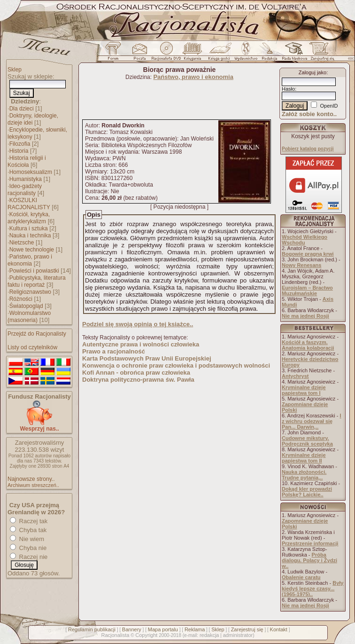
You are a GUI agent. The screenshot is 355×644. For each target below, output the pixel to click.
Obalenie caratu (301, 577)
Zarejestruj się (247, 629)
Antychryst (295, 376)
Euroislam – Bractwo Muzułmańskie (307, 291)
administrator (238, 635)
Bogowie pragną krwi (308, 254)
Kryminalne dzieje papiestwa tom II (304, 458)
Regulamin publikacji (92, 629)
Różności (21, 299)
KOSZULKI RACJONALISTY (29, 204)
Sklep (15, 70)
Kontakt (279, 629)
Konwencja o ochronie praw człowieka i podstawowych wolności (176, 365)
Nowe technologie (32, 250)
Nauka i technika (30, 236)
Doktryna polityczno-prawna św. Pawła (138, 380)
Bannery (132, 629)
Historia (19, 151)
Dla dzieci (22, 109)
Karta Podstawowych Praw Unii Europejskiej (147, 358)
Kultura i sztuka (29, 228)
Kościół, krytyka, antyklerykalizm (29, 218)
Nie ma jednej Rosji (305, 316)
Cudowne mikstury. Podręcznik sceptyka (307, 441)
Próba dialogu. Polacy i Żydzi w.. (309, 560)
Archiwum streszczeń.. (33, 485)
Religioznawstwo (30, 292)
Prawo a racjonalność (114, 351)
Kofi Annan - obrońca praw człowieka (136, 373)
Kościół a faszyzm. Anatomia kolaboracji (308, 345)
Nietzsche (22, 243)
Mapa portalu (163, 629)
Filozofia (20, 144)
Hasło (288, 89)
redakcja (209, 635)
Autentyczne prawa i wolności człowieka (141, 344)
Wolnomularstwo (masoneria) (29, 317)
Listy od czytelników (32, 347)
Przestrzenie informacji (310, 543)
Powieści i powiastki (34, 271)
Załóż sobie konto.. (309, 114)
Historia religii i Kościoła (27, 161)
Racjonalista (115, 635)
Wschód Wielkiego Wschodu (305, 240)
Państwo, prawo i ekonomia (30, 260)
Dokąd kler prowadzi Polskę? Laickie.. (307, 492)
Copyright (146, 635)
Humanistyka (26, 179)
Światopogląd (26, 306)
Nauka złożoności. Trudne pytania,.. (304, 475)
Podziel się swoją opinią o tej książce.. (138, 324)
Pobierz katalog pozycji (308, 149)
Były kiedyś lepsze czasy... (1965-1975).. (313, 589)
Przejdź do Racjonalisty (37, 334)
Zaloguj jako (313, 72)
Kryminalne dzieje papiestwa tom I (304, 390)
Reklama (195, 629)
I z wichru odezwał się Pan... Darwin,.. (312, 421)
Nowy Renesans (301, 265)
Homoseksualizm (31, 172)
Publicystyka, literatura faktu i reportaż (37, 281)
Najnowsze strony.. (31, 479)
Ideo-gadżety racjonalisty (25, 190)
